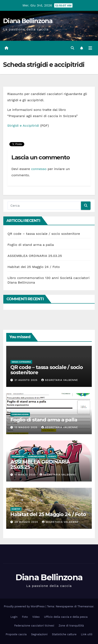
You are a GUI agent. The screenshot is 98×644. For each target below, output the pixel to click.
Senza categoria (21, 362)
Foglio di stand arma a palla (31, 245)
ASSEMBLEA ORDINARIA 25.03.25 (35, 256)
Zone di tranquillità (71, 626)
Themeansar (85, 606)
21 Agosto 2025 (27, 380)
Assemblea (18, 456)
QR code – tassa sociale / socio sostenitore (44, 234)
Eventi (52, 456)
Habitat (16, 509)
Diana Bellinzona (28, 21)
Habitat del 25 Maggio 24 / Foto (34, 267)
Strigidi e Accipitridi (23, 126)
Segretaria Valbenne (60, 380)
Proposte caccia (16, 634)
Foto (25, 617)
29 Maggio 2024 (27, 522)
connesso (39, 169)
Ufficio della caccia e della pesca (66, 617)
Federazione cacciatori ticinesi (34, 626)
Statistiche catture (64, 634)
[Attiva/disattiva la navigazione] (90, 48)
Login (14, 617)
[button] (72, 48)
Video (36, 617)
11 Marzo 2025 (26, 475)
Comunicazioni (20, 414)
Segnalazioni (39, 634)
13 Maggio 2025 (26, 427)
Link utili (87, 634)
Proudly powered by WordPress (25, 606)
